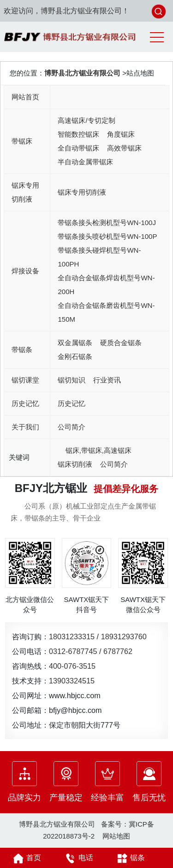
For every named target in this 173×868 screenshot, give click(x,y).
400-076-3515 (72, 666)
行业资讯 (107, 380)
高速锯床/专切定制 (86, 120)
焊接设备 (25, 271)
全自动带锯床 (78, 148)
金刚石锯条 (75, 356)
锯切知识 (72, 380)
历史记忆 (25, 403)
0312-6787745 (73, 651)
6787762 (118, 651)
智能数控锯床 (78, 134)
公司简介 (72, 427)
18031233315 (72, 637)
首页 (26, 858)
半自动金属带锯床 (85, 162)
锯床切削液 (75, 464)
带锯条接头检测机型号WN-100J (107, 223)
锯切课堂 (25, 380)
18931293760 (124, 637)
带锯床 (22, 141)
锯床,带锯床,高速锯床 (98, 450)
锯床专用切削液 (25, 192)
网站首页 (25, 97)
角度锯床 (121, 134)
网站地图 (116, 836)
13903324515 (72, 681)
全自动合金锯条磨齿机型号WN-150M (106, 312)
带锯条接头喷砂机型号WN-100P (107, 236)
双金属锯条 (75, 343)
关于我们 (25, 427)
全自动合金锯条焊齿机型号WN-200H (106, 285)
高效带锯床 (124, 148)
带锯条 (22, 350)
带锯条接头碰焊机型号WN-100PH (99, 257)
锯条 (130, 858)
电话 (78, 858)
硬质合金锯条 (121, 343)
